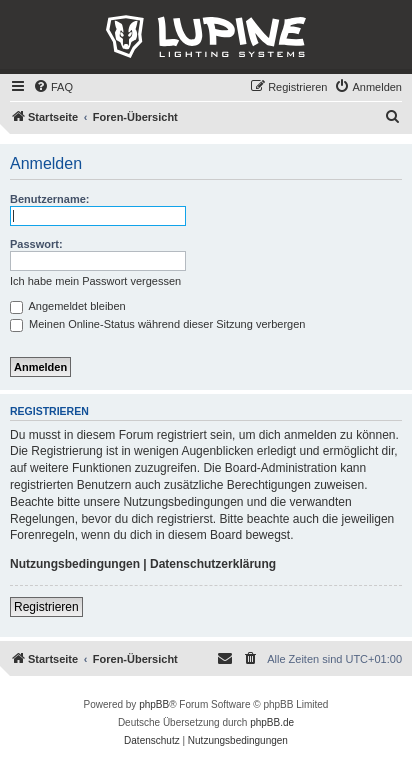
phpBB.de (272, 722)
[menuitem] (53, 87)
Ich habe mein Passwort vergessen (95, 281)
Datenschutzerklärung (213, 564)
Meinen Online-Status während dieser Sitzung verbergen (157, 324)
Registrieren (46, 607)
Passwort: (36, 244)
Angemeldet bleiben (68, 306)
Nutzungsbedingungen (75, 564)
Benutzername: (49, 199)
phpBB (154, 704)
